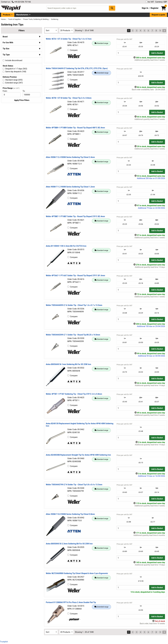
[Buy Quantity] (133, 53)
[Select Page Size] (66, 30)
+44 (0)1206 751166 (21, 2)
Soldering (55, 19)
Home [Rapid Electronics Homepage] (4, 19)
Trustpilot (4, 642)
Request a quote (158, 15)
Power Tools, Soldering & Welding (36, 19)
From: (6, 91)
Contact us (5, 2)
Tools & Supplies (15, 19)
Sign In (145, 8)
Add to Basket (157, 53)
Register (154, 8)
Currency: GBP (161, 2)
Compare (73, 50)
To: (25, 91)
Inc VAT (150, 2)
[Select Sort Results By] (51, 30)
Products (7, 15)
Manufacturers (22, 15)
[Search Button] (112, 8)
